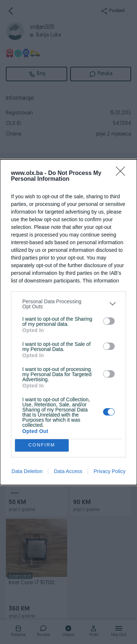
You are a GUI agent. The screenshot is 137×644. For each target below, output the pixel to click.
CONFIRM (42, 445)
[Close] (123, 173)
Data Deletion (27, 471)
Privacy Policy (109, 471)
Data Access (68, 471)
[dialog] (68, 322)
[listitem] (68, 304)
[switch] (109, 321)
